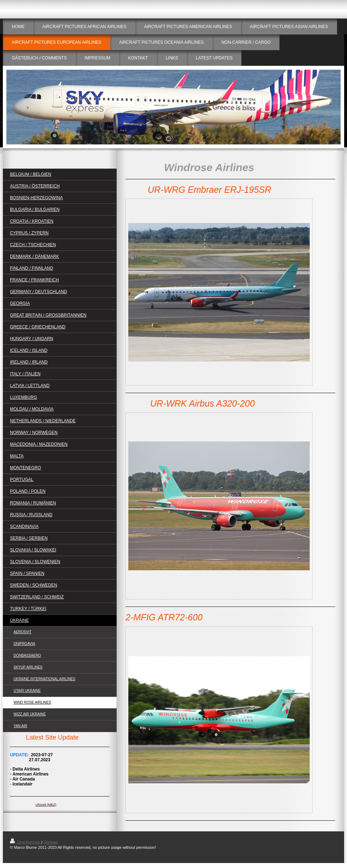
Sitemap (50, 842)
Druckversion (26, 842)
